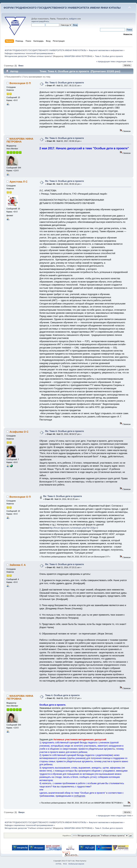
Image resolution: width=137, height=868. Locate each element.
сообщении (79, 796)
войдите (73, 19)
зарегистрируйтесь (40, 21)
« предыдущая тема (105, 61)
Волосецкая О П (20, 83)
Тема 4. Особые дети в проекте (62, 695)
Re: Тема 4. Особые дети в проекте (65, 83)
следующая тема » (124, 61)
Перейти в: (67, 836)
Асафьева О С (19, 432)
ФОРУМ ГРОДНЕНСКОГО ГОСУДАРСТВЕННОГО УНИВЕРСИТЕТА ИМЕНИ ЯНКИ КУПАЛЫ (62, 8)
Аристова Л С (19, 182)
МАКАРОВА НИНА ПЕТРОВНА (78, 56)
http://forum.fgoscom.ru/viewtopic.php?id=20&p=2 (74, 528)
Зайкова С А (18, 565)
